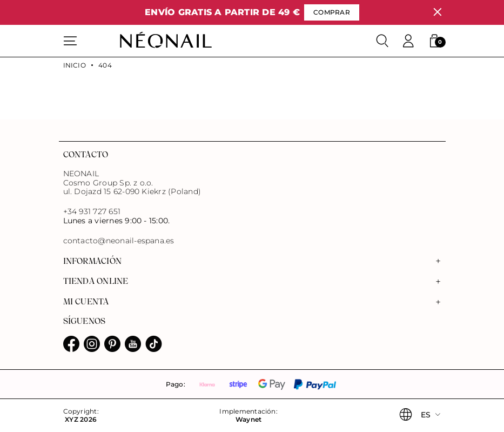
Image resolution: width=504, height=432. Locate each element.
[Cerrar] (438, 12)
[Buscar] (382, 41)
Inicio (75, 65)
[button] (434, 41)
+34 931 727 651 (92, 211)
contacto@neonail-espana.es (119, 241)
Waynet (248, 420)
